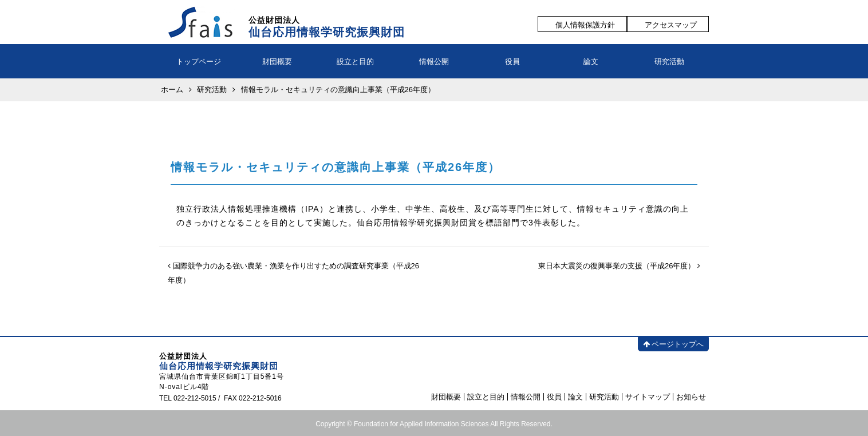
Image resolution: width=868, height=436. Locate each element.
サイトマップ (648, 397)
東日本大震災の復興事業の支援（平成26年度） (619, 266)
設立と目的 (355, 62)
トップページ (199, 62)
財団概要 (277, 62)
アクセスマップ (671, 25)
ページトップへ (673, 344)
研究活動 (669, 62)
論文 (591, 62)
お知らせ (691, 397)
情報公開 (434, 62)
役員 (512, 62)
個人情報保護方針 (585, 25)
